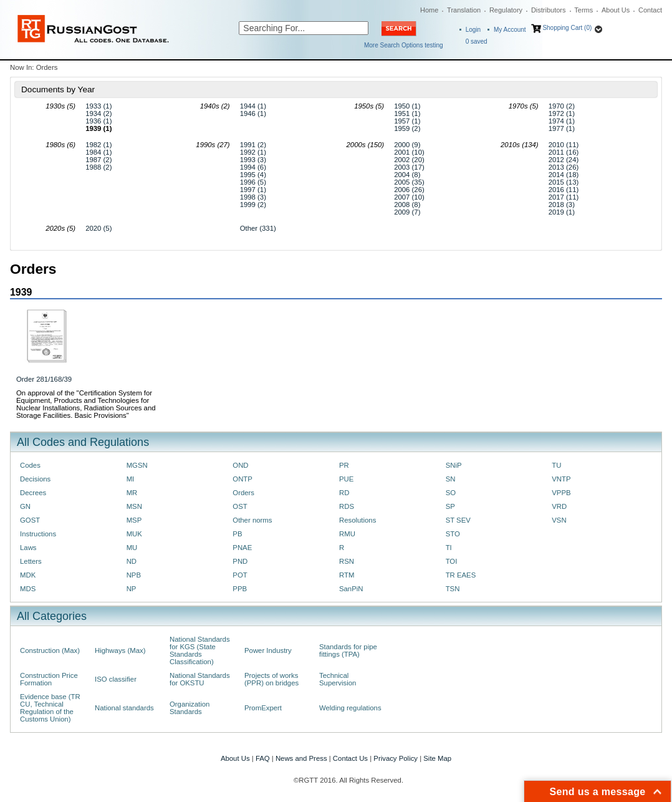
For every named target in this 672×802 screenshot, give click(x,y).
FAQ (263, 758)
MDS (28, 589)
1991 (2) (253, 145)
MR (132, 493)
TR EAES (461, 575)
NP (132, 589)
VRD (559, 506)
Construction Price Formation (49, 679)
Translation (464, 10)
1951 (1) (407, 114)
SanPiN (351, 589)
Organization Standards (190, 708)
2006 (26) (409, 190)
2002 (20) (409, 160)
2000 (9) (407, 145)
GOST (30, 520)
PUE (346, 479)
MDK (28, 575)
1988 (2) (98, 167)
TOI (452, 561)
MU (132, 548)
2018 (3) (562, 205)
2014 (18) (564, 175)
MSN (134, 506)
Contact (650, 10)
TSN (453, 589)
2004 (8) (407, 175)
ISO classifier (116, 679)
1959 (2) (407, 128)
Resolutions (358, 520)
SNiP (454, 465)
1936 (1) (98, 121)
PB (237, 534)
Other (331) (258, 228)
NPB (134, 575)
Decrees (33, 493)
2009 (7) (407, 212)
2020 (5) (98, 228)
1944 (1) (253, 106)
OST (240, 506)
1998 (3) (253, 197)
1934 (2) (98, 114)
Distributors (549, 10)
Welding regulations (350, 708)
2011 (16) (564, 152)
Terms (583, 10)
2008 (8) (407, 205)
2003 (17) (409, 167)
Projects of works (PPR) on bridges (271, 679)
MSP (134, 520)
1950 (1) (407, 106)
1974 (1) (562, 121)
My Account (510, 30)
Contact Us (350, 758)
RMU (347, 534)
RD (344, 493)
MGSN (137, 465)
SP (450, 506)
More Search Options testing (404, 45)
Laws (28, 548)
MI (131, 479)
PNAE (242, 548)
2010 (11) (564, 145)
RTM (347, 575)
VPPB (561, 493)
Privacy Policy (396, 758)
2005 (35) (409, 182)
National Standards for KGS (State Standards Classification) (200, 650)
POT (240, 575)
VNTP (561, 479)
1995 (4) (253, 175)
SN (451, 479)
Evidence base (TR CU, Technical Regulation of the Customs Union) (50, 708)
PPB (240, 589)
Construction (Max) (50, 650)
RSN (347, 561)
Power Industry (268, 650)
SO (451, 493)
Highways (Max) (120, 650)
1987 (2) (98, 160)
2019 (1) (562, 212)
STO (453, 534)
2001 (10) (409, 152)
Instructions (38, 534)
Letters (31, 561)
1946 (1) (253, 114)
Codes (30, 465)
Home (429, 10)
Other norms (252, 520)
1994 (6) (253, 167)
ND (132, 561)
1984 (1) (98, 152)
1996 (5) (253, 182)
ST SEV (458, 520)
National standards (124, 708)
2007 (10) (409, 197)
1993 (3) (253, 160)
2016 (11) (564, 190)
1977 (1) (562, 128)
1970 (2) (562, 106)
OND (240, 465)
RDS (347, 506)
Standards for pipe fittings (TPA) (348, 650)
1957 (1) (407, 121)
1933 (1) (98, 106)
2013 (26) (564, 167)
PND (240, 561)
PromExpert (263, 708)
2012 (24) (564, 160)
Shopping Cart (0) (567, 28)
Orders (243, 493)
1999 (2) (253, 205)
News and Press (301, 758)
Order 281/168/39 (44, 379)
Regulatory (506, 10)
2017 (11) (564, 197)
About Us (616, 10)
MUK (134, 534)
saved (477, 41)
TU (556, 465)
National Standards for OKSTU (200, 679)
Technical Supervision (338, 679)
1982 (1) (98, 145)
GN (25, 506)
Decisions (35, 479)
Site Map (437, 758)
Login (473, 30)
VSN (559, 520)
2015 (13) (564, 182)
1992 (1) (253, 152)
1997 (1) (253, 190)
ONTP (242, 479)
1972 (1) (562, 114)
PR (344, 465)
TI (449, 548)
